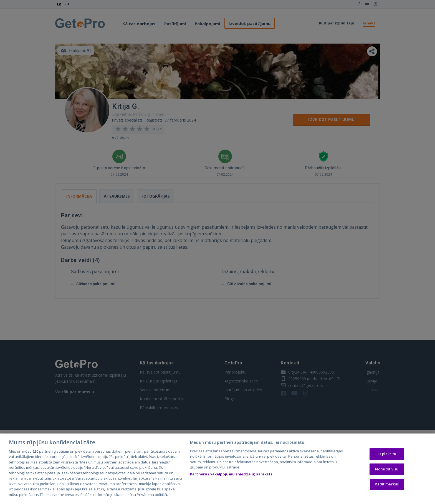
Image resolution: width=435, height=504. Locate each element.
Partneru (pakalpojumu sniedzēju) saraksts (231, 475)
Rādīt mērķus (387, 485)
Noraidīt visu (387, 470)
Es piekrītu (387, 455)
